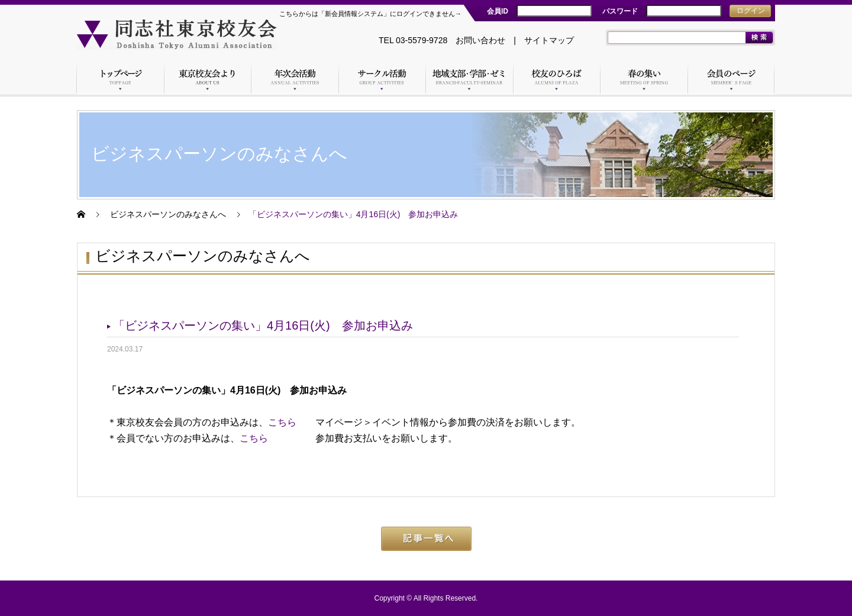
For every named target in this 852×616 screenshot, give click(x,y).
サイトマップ (549, 40)
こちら (282, 422)
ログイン (751, 11)
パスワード (620, 11)
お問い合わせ (480, 40)
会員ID (498, 11)
